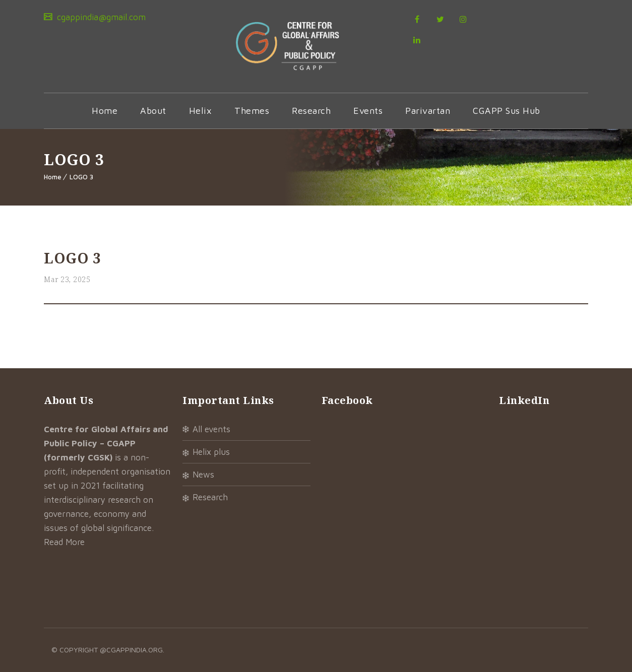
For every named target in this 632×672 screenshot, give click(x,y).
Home (105, 111)
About (153, 111)
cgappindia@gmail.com (100, 17)
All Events (211, 429)
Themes (252, 111)
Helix (201, 111)
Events (368, 111)
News (203, 475)
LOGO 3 (81, 177)
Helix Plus (211, 452)
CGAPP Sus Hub (507, 111)
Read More (64, 542)
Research (311, 111)
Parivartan (428, 111)
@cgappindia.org (131, 650)
